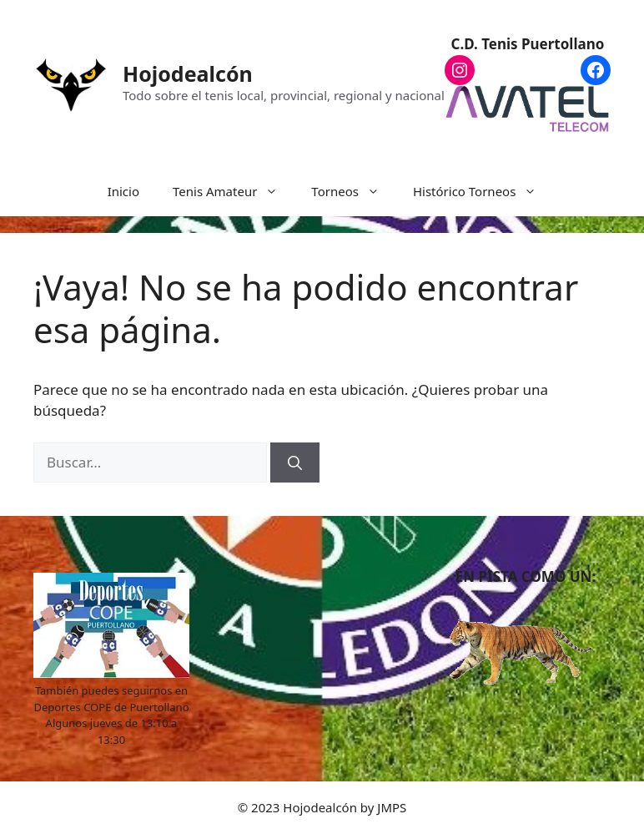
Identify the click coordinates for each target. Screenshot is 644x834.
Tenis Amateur (234, 191)
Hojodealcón (188, 73)
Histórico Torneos (483, 191)
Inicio (123, 191)
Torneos (354, 191)
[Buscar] (295, 462)
